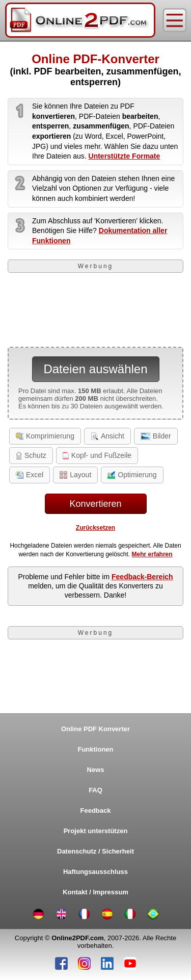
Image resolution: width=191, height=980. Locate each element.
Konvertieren (95, 504)
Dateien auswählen (95, 369)
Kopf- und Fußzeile (97, 455)
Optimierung (132, 475)
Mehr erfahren (152, 554)
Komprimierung (45, 436)
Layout (75, 475)
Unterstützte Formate (125, 156)
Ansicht (107, 436)
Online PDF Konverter (95, 729)
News (96, 770)
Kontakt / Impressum (95, 892)
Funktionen (95, 749)
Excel (30, 475)
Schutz (31, 455)
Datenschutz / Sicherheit (95, 851)
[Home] (80, 20)
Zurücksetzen (95, 528)
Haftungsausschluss (95, 872)
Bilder (156, 436)
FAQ (95, 790)
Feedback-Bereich (142, 577)
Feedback (96, 810)
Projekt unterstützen (96, 831)
